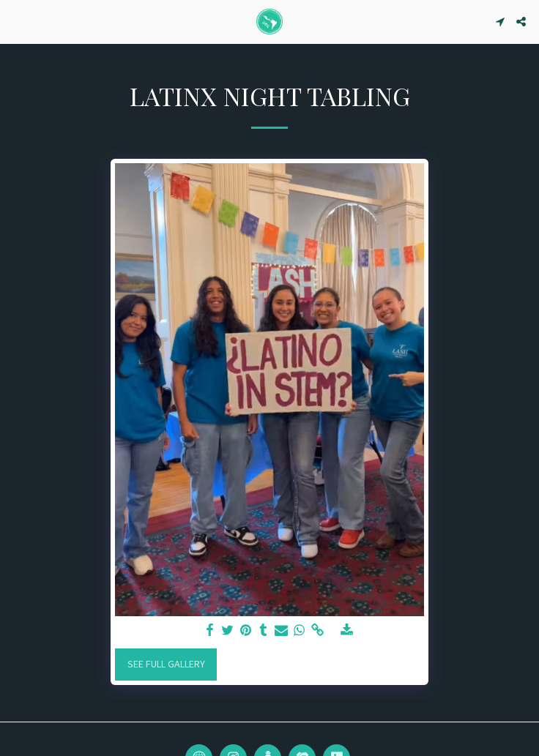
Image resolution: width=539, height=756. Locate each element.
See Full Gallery (166, 664)
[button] (16, 21)
